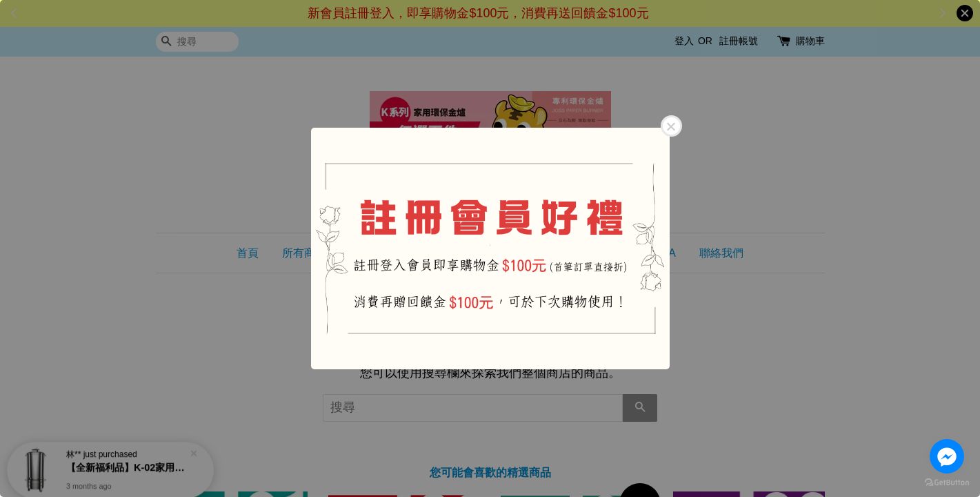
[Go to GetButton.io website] (947, 483)
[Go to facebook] (947, 456)
